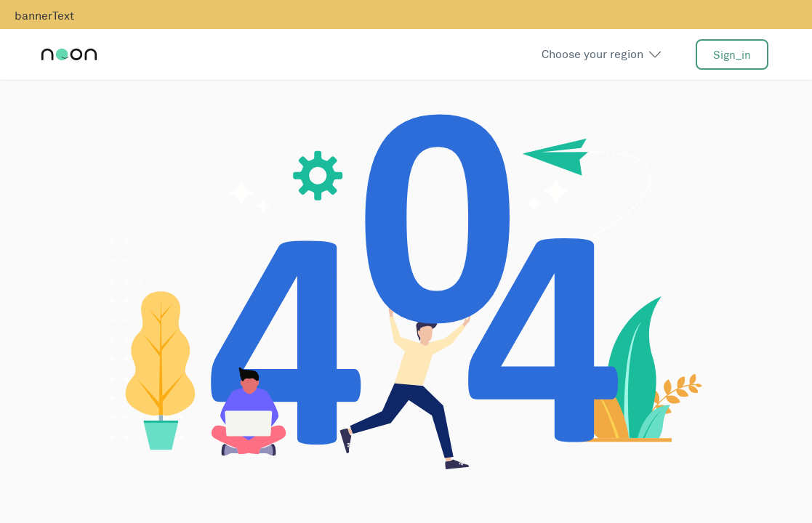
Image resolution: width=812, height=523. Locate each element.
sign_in (732, 55)
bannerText (44, 16)
